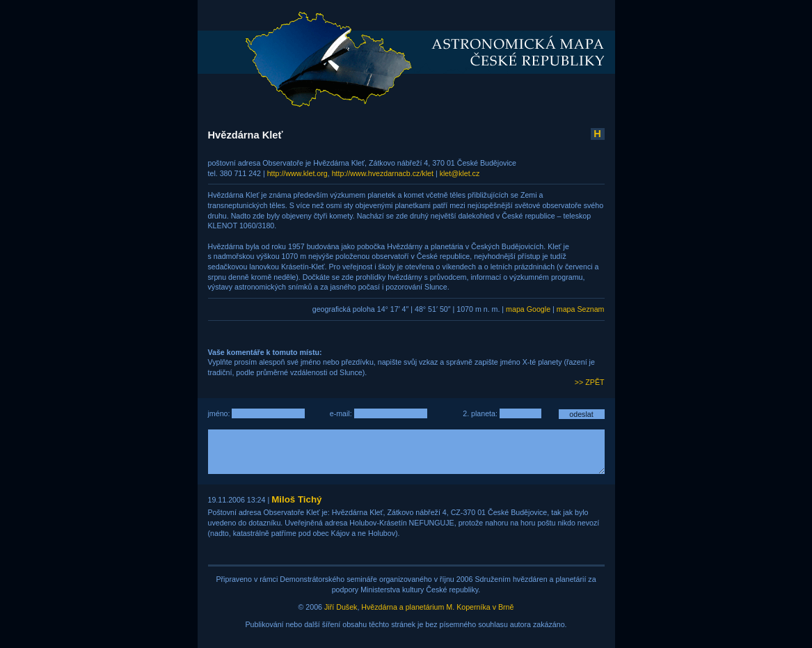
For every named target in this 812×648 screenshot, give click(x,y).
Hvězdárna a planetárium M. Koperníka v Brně (437, 607)
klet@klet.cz (460, 173)
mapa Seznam (581, 309)
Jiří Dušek (341, 607)
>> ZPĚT (590, 382)
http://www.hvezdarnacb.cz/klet (383, 173)
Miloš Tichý (296, 499)
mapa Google (528, 309)
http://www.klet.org (297, 173)
